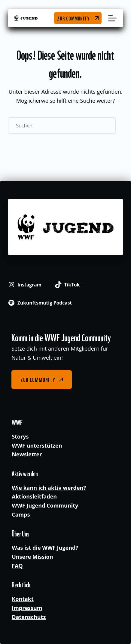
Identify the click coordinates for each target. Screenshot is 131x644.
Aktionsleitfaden (34, 496)
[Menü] (112, 18)
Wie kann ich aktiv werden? (49, 488)
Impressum (27, 608)
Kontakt (23, 599)
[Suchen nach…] (54, 125)
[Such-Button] (108, 125)
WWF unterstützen (37, 445)
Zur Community (73, 18)
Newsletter (27, 454)
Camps (21, 514)
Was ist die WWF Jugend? (45, 548)
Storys (20, 436)
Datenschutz (29, 617)
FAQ (17, 566)
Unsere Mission (32, 557)
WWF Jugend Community (45, 505)
